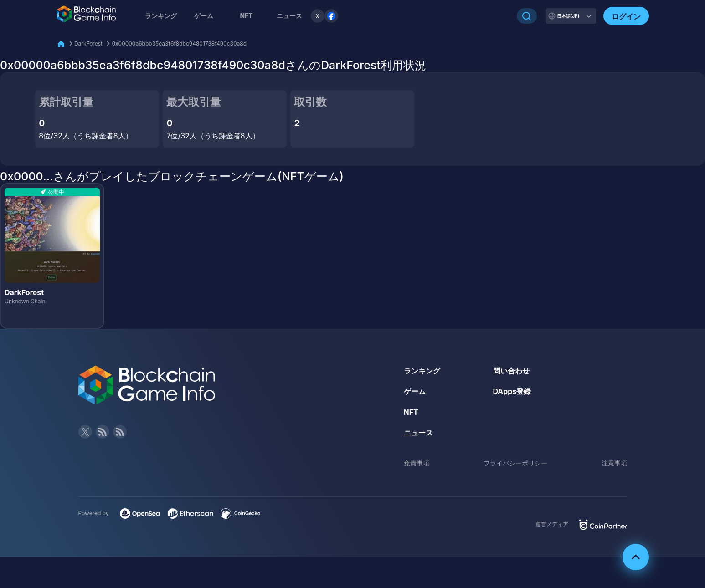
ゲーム (204, 16)
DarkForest (88, 43)
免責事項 (417, 463)
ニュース (418, 433)
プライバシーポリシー (515, 463)
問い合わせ (511, 371)
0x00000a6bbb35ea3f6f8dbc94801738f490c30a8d (179, 43)
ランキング (161, 16)
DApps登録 (512, 391)
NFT (246, 16)
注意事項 (614, 463)
